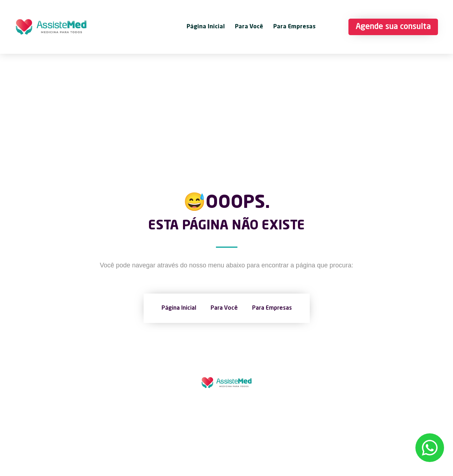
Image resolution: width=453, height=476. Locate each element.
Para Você (249, 27)
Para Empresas (294, 27)
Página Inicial (206, 27)
